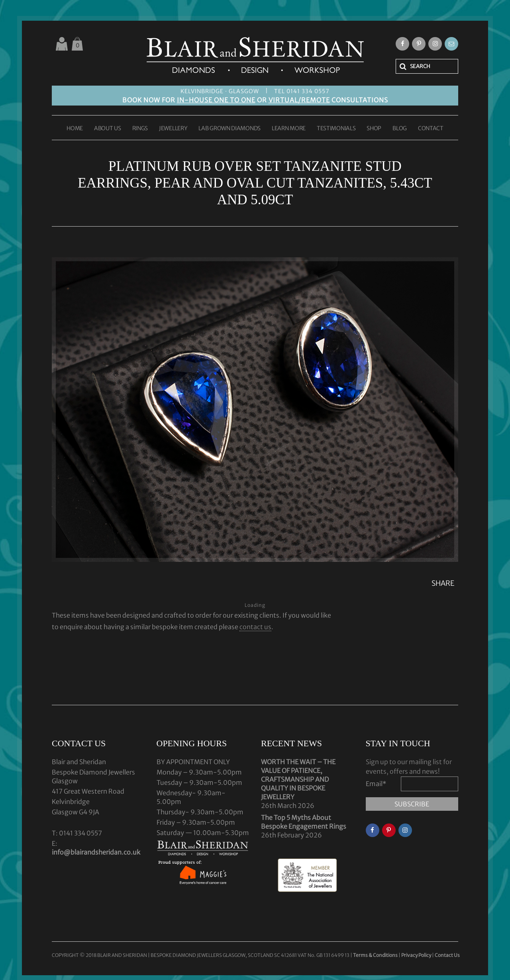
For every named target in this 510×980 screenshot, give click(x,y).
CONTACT (431, 129)
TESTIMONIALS (336, 129)
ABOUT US (108, 129)
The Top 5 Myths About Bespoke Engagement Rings (304, 822)
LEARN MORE (289, 129)
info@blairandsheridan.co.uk (96, 852)
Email (376, 784)
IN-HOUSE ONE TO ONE (216, 100)
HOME (75, 129)
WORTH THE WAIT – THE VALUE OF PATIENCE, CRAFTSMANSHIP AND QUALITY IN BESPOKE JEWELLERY (298, 779)
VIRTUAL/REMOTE (299, 100)
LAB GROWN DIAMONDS (229, 129)
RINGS (140, 129)
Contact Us (447, 955)
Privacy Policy (416, 955)
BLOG (400, 129)
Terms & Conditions (376, 955)
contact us (255, 627)
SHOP (374, 129)
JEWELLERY (173, 129)
